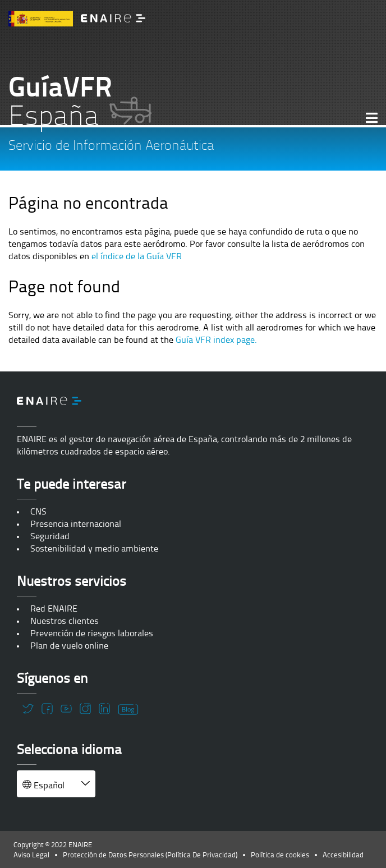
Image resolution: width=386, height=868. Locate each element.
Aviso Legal (31, 855)
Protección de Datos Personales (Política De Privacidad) (150, 855)
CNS (38, 511)
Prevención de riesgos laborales (92, 633)
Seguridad (50, 536)
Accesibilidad (343, 855)
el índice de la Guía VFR (137, 256)
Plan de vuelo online (69, 645)
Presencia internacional (76, 523)
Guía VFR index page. (216, 339)
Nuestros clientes (65, 621)
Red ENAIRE (54, 608)
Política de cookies (280, 855)
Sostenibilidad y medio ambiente (94, 548)
